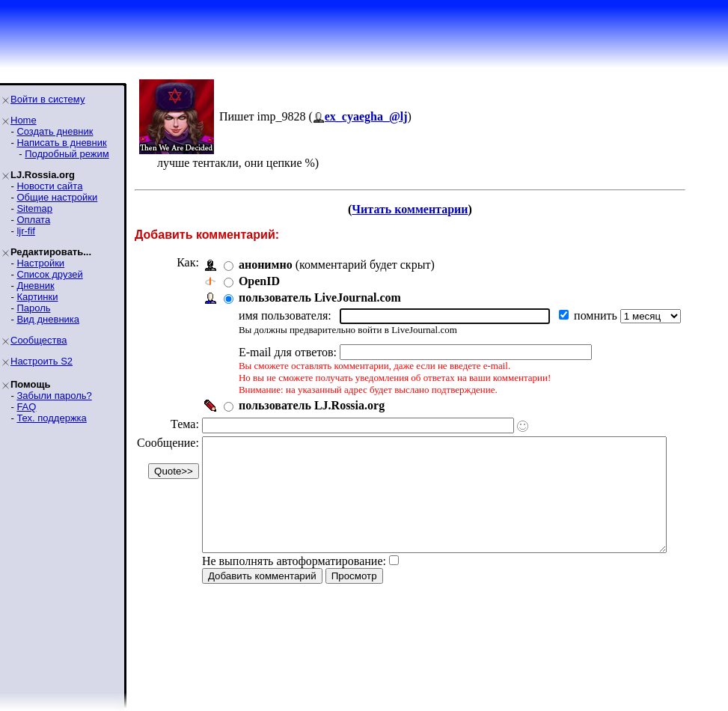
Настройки (40, 263)
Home (24, 120)
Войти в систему (48, 99)
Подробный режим (67, 154)
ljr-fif (26, 231)
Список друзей (49, 274)
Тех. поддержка (51, 418)
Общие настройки (57, 197)
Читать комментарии (430, 209)
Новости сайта (49, 186)
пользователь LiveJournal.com (320, 297)
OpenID (259, 281)
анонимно (266, 265)
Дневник (35, 286)
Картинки (37, 297)
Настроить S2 (42, 361)
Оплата (33, 220)
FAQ (26, 407)
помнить (597, 315)
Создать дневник (55, 131)
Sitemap (34, 208)
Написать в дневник (61, 143)
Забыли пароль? (54, 396)
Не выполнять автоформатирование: (294, 583)
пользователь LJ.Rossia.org (312, 405)
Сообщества (39, 340)
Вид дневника (48, 319)
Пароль (33, 308)
